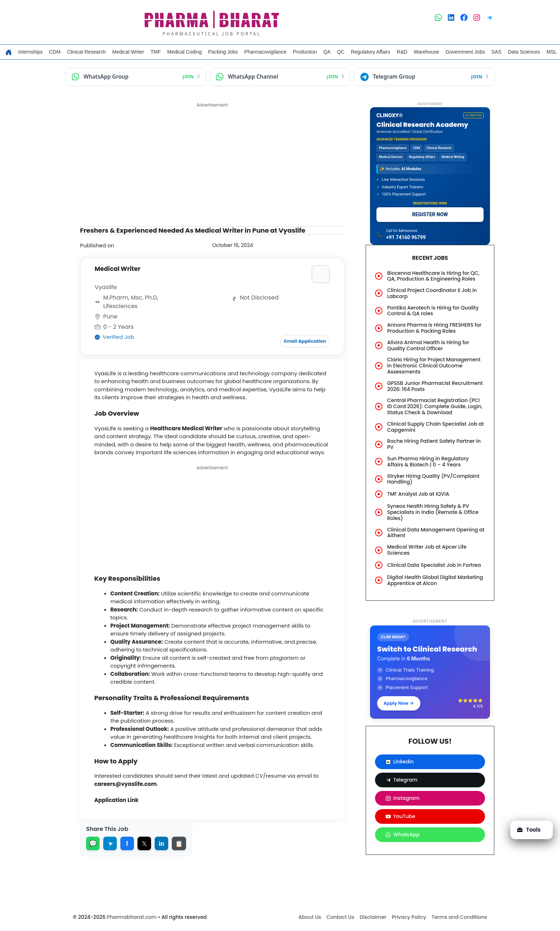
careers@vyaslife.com (126, 784)
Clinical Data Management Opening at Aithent (436, 533)
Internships (30, 52)
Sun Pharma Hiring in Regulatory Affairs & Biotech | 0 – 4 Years (428, 462)
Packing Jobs (223, 52)
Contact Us (340, 917)
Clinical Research (86, 52)
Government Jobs (465, 52)
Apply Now (399, 703)
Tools (529, 830)
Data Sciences (524, 52)
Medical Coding (184, 52)
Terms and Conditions (459, 917)
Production (305, 52)
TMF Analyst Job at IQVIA (418, 494)
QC (341, 52)
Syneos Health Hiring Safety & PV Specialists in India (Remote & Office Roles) (433, 512)
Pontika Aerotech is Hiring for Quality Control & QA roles (433, 311)
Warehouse (426, 52)
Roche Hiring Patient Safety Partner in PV (434, 444)
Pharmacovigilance (265, 52)
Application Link (116, 800)
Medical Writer (128, 52)
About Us (310, 917)
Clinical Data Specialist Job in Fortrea (434, 565)
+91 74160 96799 (406, 237)
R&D (402, 52)
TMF (156, 52)
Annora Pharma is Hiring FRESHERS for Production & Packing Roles (434, 328)
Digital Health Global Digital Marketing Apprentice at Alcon (435, 580)
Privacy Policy (409, 917)
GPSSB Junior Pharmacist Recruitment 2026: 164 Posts (435, 386)
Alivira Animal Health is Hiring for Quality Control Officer (428, 345)
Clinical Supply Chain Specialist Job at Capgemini (436, 427)
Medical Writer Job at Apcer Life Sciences (427, 550)
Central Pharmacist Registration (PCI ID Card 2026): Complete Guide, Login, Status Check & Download (435, 406)
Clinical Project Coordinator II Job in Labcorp (432, 293)
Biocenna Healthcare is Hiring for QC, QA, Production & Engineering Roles (433, 276)
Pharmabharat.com (132, 917)
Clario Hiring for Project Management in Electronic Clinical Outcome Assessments (434, 366)
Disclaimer (373, 917)
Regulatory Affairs (371, 52)
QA (327, 52)
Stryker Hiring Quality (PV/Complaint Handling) (433, 479)
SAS (496, 52)
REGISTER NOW (430, 214)
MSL (552, 52)
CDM (55, 52)
